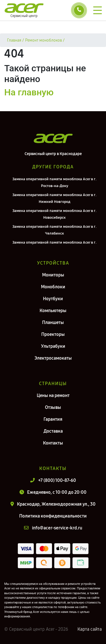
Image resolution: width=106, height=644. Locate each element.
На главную (29, 92)
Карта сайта (90, 629)
